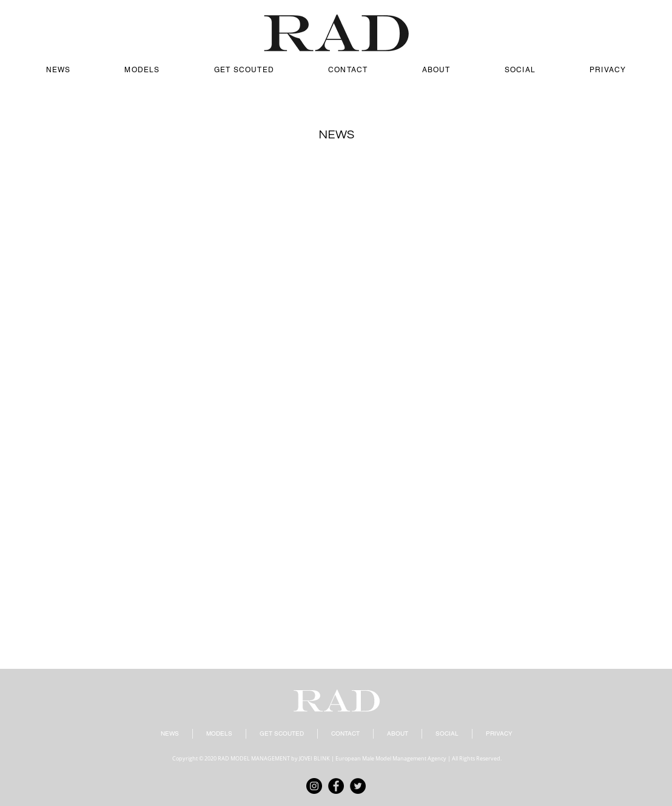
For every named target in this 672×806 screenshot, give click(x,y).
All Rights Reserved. (477, 759)
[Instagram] (314, 786)
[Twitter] (358, 786)
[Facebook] (336, 786)
